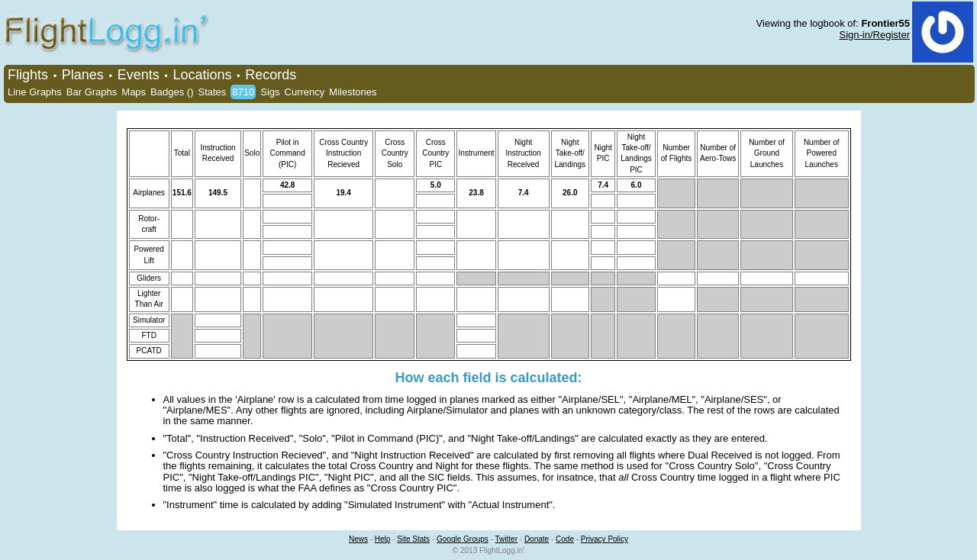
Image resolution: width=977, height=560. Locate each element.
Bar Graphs (92, 92)
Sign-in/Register (875, 35)
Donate (537, 539)
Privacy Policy (605, 539)
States (212, 92)
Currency (305, 92)
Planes (83, 75)
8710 (243, 92)
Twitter (506, 539)
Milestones (353, 92)
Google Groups (463, 539)
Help (383, 539)
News (358, 539)
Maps (134, 92)
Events (139, 75)
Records (271, 75)
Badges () (172, 92)
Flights (28, 75)
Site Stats (413, 539)
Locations (202, 75)
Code (565, 539)
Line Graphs (35, 92)
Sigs (270, 92)
